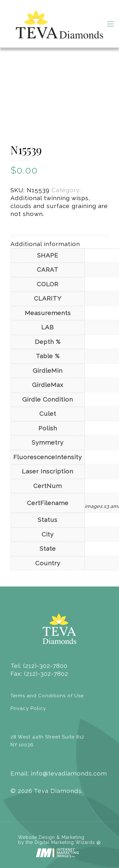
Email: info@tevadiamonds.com (59, 773)
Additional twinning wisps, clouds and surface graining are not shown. (59, 206)
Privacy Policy (28, 708)
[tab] (60, 244)
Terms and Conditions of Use (47, 696)
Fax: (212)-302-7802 (39, 674)
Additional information (45, 244)
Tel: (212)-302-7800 (39, 666)
